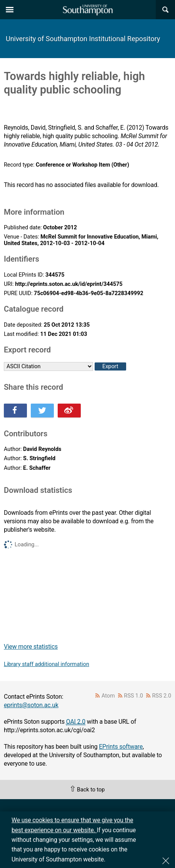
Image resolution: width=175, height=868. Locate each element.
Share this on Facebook (15, 411)
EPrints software (121, 747)
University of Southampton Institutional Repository (83, 39)
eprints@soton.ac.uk (31, 705)
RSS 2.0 (162, 696)
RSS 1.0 (133, 696)
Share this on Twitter (42, 411)
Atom (108, 696)
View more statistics (31, 647)
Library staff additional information (47, 664)
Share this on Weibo (69, 411)
